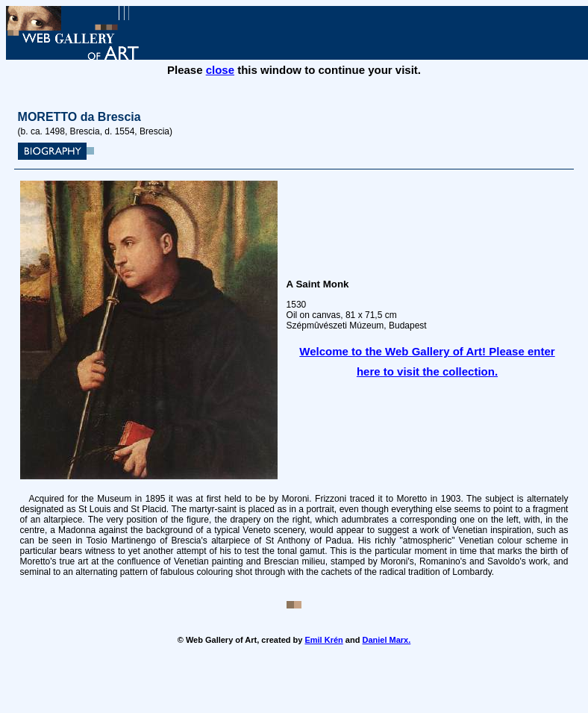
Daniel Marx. (386, 640)
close (220, 70)
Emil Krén (323, 640)
